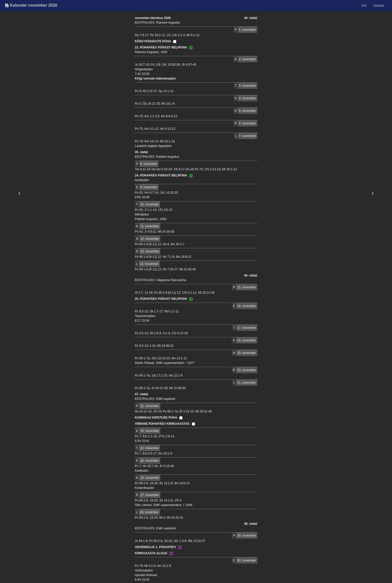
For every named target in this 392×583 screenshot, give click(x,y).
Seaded (379, 6)
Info (364, 6)
